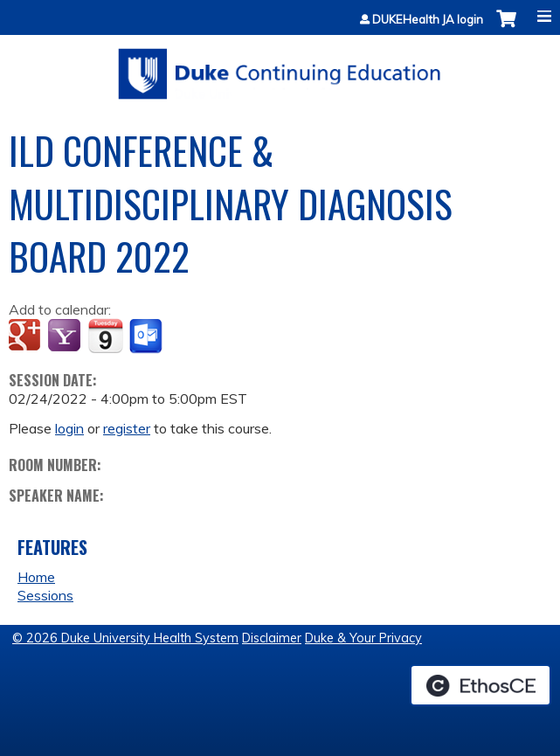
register (127, 428)
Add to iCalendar (105, 336)
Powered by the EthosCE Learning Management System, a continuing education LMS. (480, 685)
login (69, 428)
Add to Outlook (147, 336)
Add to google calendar (27, 336)
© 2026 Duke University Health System (125, 638)
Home (36, 577)
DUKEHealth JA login (428, 20)
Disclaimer (272, 638)
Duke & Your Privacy (363, 638)
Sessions (45, 595)
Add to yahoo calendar (66, 336)
